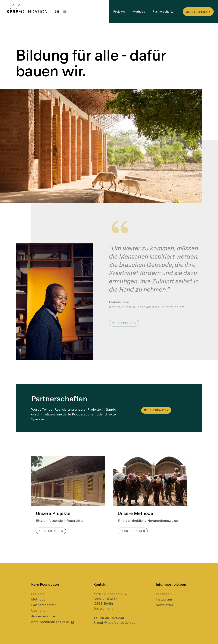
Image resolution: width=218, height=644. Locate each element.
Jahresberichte (43, 616)
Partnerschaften (44, 605)
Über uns (38, 611)
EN (65, 12)
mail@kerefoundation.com (118, 623)
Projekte (38, 594)
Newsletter (165, 605)
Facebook (164, 594)
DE (57, 12)
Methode (38, 599)
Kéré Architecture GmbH (53, 622)
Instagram (164, 599)
